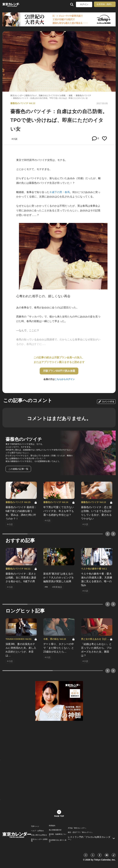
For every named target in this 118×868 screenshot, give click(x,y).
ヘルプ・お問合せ (37, 831)
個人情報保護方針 (55, 830)
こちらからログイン (65, 379)
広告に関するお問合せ (39, 835)
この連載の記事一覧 (18, 469)
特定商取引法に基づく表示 (58, 841)
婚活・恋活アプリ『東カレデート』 (81, 832)
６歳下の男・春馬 (60, 192)
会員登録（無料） (105, 4)
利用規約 (52, 826)
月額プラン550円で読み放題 (59, 371)
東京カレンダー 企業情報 (39, 840)
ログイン (84, 4)
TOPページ (35, 826)
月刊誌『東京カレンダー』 (77, 828)
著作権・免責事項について (58, 835)
